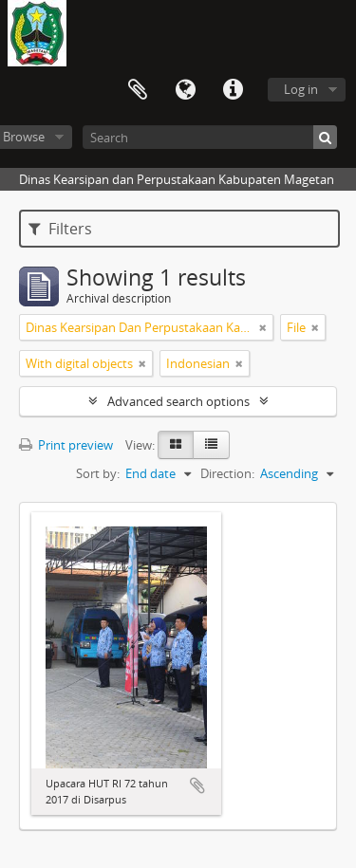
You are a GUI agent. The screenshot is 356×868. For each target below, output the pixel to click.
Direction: (227, 473)
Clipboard (138, 90)
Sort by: (98, 473)
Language (185, 90)
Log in (301, 89)
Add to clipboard (197, 785)
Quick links (233, 90)
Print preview (66, 445)
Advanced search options (178, 401)
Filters (60, 229)
